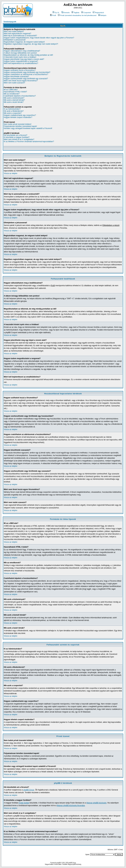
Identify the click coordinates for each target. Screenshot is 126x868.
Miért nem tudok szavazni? (14, 83)
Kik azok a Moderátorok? (14, 111)
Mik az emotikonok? (12, 94)
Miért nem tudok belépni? (14, 31)
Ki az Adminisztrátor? (12, 109)
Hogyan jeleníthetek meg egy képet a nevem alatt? (24, 59)
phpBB (59, 863)
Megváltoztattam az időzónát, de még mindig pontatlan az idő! (28, 55)
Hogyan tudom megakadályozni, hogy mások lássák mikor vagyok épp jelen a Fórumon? (39, 38)
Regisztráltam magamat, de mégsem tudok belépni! (24, 42)
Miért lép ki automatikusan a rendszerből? (20, 36)
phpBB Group (29, 790)
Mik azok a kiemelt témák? (14, 100)
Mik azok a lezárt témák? (14, 102)
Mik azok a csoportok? (13, 113)
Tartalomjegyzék (10, 22)
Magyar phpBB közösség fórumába (71, 806)
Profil (53, 15)
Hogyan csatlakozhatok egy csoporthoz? (20, 115)
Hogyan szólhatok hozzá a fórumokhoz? (20, 70)
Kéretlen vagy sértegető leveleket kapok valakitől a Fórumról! (28, 128)
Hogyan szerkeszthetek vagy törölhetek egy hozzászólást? (27, 72)
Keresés (66, 13)
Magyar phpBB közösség (96, 803)
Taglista (75, 13)
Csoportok (86, 13)
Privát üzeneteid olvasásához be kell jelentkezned (77, 15)
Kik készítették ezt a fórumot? (15, 135)
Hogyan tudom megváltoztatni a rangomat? (21, 61)
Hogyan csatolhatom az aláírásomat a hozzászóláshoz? (26, 74)
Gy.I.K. (56, 13)
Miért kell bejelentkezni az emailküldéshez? (21, 63)
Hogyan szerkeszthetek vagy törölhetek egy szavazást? (26, 79)
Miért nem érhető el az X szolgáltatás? (19, 139)
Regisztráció (98, 13)
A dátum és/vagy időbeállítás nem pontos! (20, 53)
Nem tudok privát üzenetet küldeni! (18, 124)
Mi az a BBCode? (11, 90)
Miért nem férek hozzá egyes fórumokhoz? (21, 81)
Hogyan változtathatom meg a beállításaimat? (22, 51)
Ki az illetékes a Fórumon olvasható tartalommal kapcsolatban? (29, 142)
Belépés (102, 15)
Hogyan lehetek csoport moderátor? (18, 117)
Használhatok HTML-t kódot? (15, 92)
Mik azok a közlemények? (14, 98)
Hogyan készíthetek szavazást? (16, 76)
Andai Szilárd (24, 803)
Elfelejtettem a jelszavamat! (15, 40)
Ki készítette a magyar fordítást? (17, 137)
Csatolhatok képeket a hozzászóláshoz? (20, 96)
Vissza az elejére (11, 173)
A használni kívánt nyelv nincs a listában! (20, 57)
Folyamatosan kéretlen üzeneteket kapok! (20, 126)
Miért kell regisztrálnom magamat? (17, 34)
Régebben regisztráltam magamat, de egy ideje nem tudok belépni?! (31, 44)
